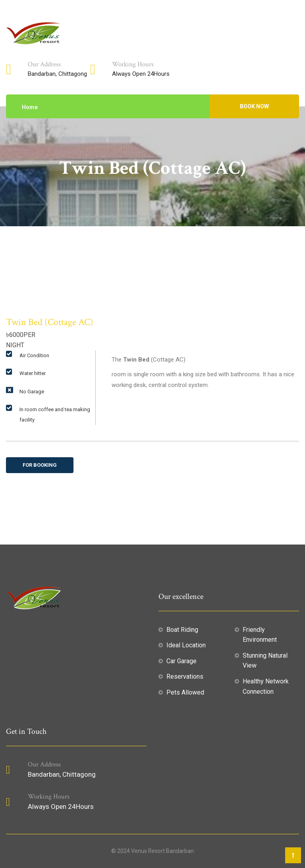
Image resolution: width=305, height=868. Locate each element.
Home (30, 107)
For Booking (40, 465)
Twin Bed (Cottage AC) (50, 322)
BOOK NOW (254, 106)
